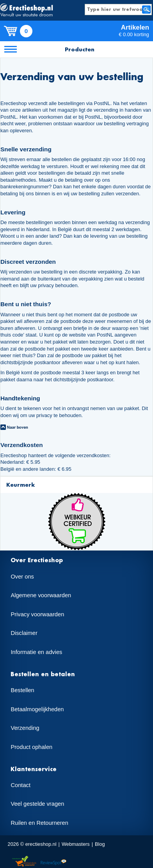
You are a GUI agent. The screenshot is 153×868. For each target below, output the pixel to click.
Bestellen (22, 690)
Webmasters (76, 844)
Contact (20, 785)
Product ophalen (31, 747)
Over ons (22, 577)
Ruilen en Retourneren (39, 823)
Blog (100, 844)
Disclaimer (24, 633)
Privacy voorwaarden (37, 614)
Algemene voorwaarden (41, 595)
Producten (80, 49)
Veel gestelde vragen (37, 804)
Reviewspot (53, 862)
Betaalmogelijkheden (37, 709)
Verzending (25, 728)
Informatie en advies (36, 652)
